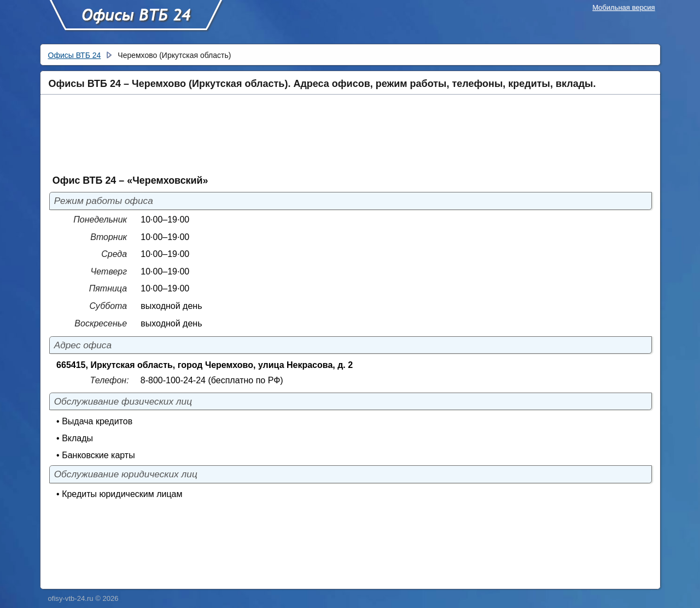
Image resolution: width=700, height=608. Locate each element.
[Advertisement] (318, 134)
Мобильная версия (623, 7)
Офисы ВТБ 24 (136, 20)
